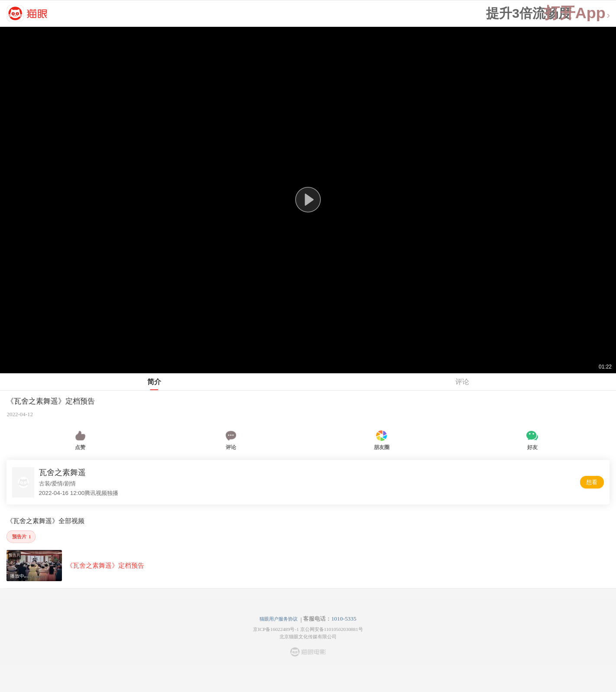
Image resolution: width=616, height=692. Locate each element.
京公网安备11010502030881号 (332, 629)
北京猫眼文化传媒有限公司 (308, 637)
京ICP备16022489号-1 (276, 629)
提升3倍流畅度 (529, 13)
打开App (577, 13)
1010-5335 (344, 619)
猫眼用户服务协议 (279, 619)
